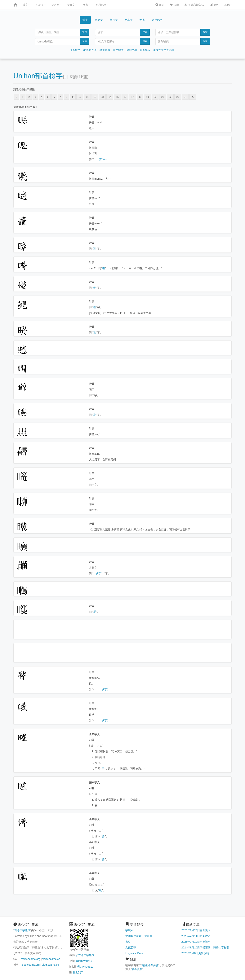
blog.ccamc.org (31, 965)
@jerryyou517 (84, 961)
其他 (228, 5)
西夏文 (41, 5)
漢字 (26, 5)
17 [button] (132, 97)
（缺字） (103, 159)
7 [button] (60, 97)
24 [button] (185, 97)
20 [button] (155, 97)
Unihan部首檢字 (38, 76)
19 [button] (147, 97)
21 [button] (163, 97)
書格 (128, 942)
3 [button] (35, 97)
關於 (160, 5)
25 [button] (193, 97)
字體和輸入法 (194, 5)
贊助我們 (78, 972)
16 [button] (125, 97)
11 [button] (87, 97)
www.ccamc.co (51, 959)
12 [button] (95, 97)
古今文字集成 (22, 930)
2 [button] (29, 97)
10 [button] (80, 97)
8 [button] (67, 97)
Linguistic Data (134, 953)
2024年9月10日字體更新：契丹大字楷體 (205, 947)
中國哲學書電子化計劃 (139, 936)
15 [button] (117, 97)
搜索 (85, 32)
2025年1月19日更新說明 (196, 942)
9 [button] (73, 97)
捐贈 (174, 5)
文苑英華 (131, 947)
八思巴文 (102, 5)
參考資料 (137, 969)
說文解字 (118, 50)
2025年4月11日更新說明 (196, 936)
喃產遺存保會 (150, 965)
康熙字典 (132, 50)
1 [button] (23, 97)
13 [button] (102, 97)
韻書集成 (145, 50)
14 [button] (110, 97)
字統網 (129, 930)
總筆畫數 (105, 50)
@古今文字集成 (85, 955)
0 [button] (17, 97)
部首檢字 (75, 50)
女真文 (72, 5)
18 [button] (140, 97)
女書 (86, 5)
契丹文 (56, 5)
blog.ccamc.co (50, 965)
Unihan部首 (90, 50)
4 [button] (42, 97)
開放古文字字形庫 (164, 50)
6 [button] (54, 97)
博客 (214, 5)
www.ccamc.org (31, 959)
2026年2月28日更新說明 (196, 930)
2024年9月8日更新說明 (195, 953)
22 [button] (170, 97)
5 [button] (48, 97)
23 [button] (178, 97)
